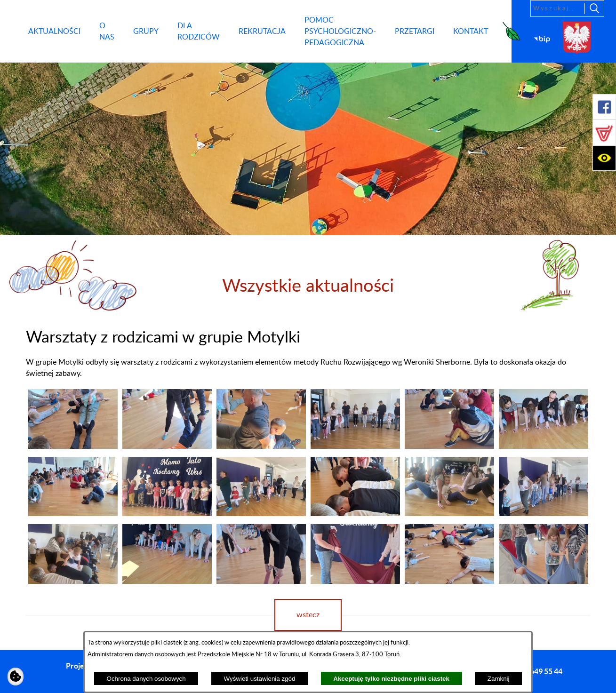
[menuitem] (54, 32)
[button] (604, 107)
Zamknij (499, 679)
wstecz (308, 615)
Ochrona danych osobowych (146, 679)
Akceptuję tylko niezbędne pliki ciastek (391, 679)
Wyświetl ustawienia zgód (260, 679)
